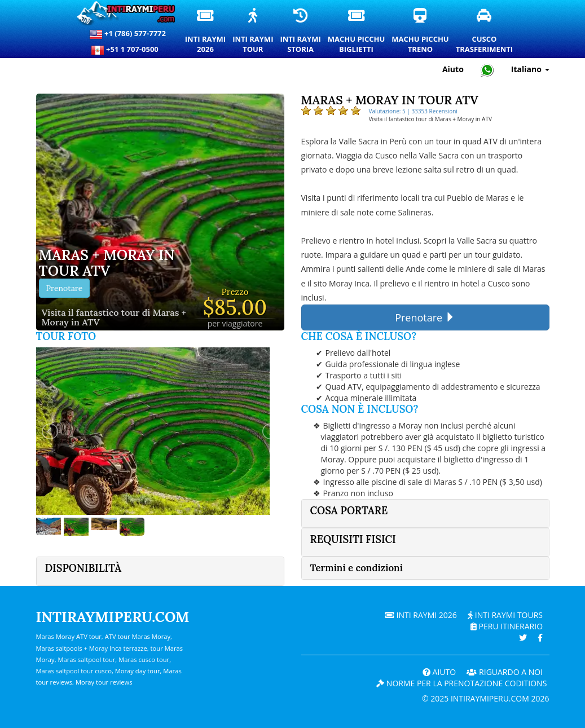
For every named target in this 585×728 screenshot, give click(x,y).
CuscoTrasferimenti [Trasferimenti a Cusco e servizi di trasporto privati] (485, 32)
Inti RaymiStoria (301, 32)
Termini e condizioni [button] (357, 568)
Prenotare (65, 288)
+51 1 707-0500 (127, 50)
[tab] (425, 513)
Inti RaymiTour (253, 32)
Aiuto (439, 672)
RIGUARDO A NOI (505, 672)
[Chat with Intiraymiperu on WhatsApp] (487, 70)
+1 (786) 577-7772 (127, 34)
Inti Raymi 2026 (421, 615)
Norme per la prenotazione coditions (461, 683)
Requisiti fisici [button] (353, 539)
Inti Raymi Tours (505, 615)
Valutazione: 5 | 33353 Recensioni (413, 111)
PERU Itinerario (507, 626)
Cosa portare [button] (349, 511)
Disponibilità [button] (83, 568)
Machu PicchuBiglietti (357, 32)
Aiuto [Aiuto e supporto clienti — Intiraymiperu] (453, 69)
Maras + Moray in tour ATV (107, 263)
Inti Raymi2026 (206, 32)
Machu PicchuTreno (421, 32)
